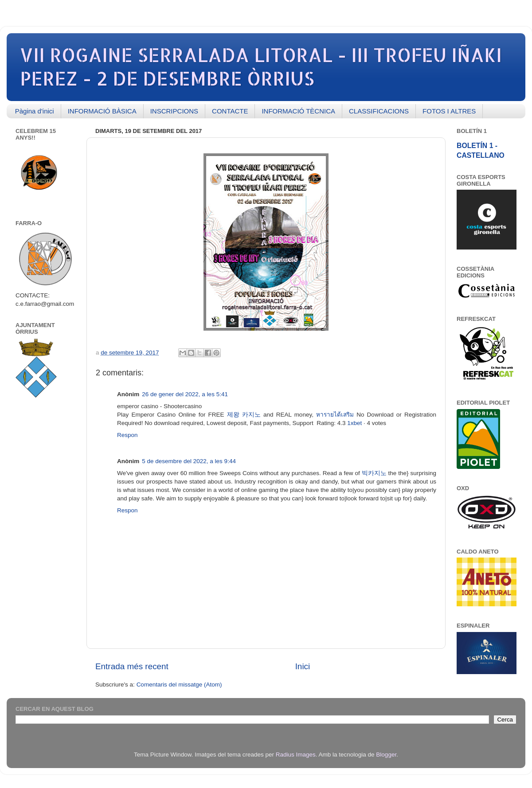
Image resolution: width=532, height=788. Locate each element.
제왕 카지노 (244, 415)
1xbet (354, 423)
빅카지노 (374, 473)
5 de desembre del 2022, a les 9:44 (189, 461)
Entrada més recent (132, 666)
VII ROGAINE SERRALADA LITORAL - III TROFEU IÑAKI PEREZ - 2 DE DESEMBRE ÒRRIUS (261, 66)
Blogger (386, 755)
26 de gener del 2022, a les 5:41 (185, 394)
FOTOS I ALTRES (449, 111)
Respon (127, 435)
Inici (303, 666)
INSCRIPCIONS (174, 111)
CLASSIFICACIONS (379, 111)
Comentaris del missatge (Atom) (179, 685)
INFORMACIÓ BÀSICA (102, 111)
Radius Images (296, 755)
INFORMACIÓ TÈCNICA (298, 111)
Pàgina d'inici (35, 111)
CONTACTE (230, 111)
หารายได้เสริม (335, 415)
